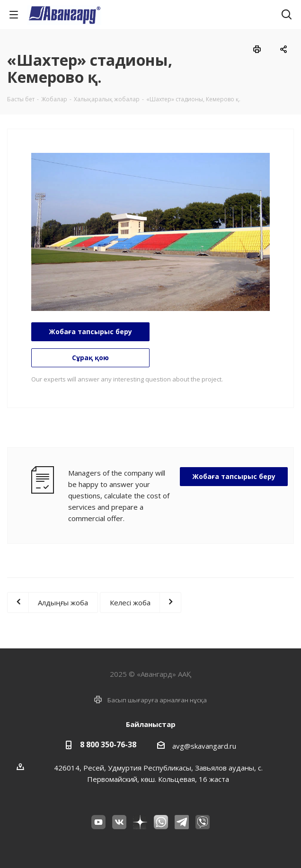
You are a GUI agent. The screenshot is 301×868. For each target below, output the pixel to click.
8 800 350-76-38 (108, 744)
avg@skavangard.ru (204, 746)
